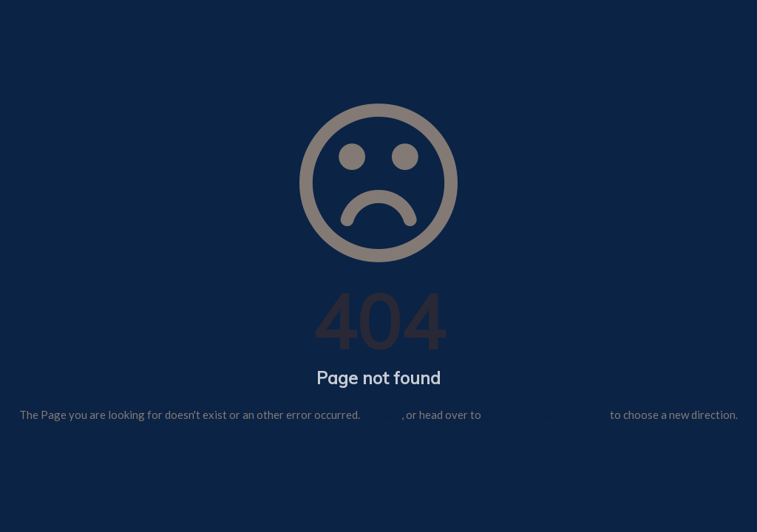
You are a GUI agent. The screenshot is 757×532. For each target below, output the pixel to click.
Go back (382, 415)
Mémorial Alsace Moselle (546, 415)
